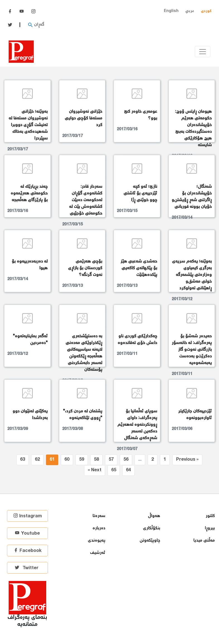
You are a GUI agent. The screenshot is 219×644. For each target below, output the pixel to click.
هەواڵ (154, 516)
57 (111, 460)
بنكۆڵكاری (152, 528)
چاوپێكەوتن (150, 541)
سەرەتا (99, 516)
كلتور (210, 516)
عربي (190, 11)
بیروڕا (210, 528)
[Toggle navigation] (203, 52)
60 (67, 460)
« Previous (187, 460)
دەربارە (99, 528)
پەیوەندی (97, 541)
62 (37, 460)
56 (126, 460)
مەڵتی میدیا (204, 541)
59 (82, 460)
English (171, 11)
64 (128, 470)
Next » (95, 470)
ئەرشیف (98, 553)
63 (23, 460)
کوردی (206, 11)
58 (96, 460)
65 (114, 470)
